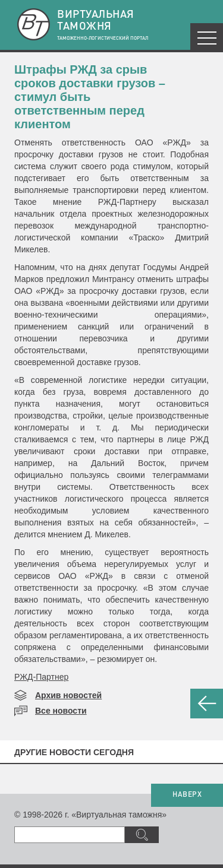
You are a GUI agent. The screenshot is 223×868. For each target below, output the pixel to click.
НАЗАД (207, 704)
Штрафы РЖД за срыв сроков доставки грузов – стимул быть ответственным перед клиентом (90, 97)
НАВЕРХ (187, 795)
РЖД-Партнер (41, 677)
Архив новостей (68, 695)
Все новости (61, 711)
